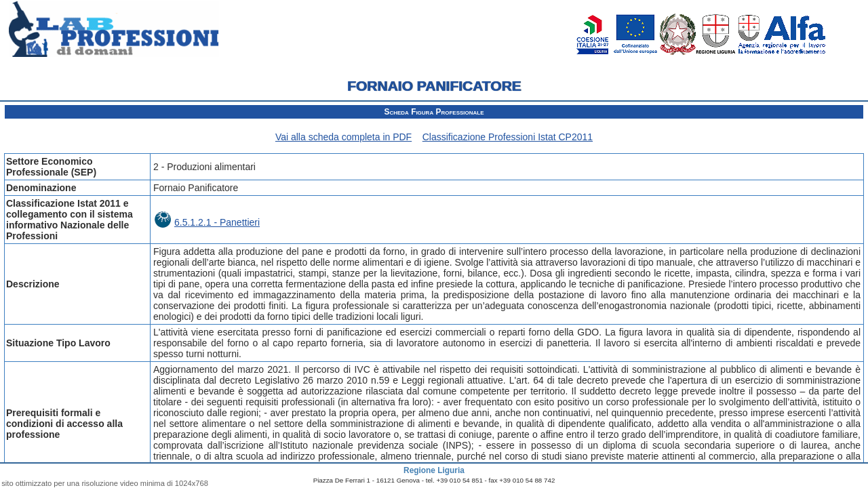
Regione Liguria (434, 470)
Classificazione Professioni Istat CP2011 (508, 137)
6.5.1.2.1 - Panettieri (207, 222)
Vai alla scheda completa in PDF (343, 137)
